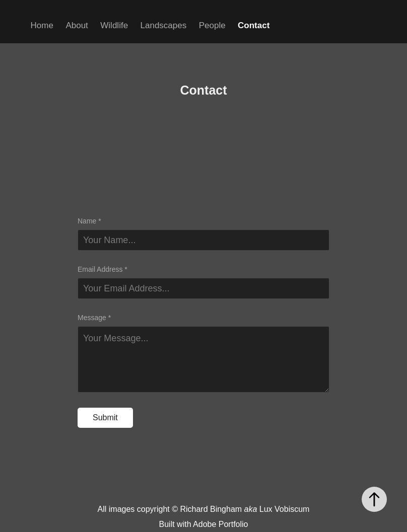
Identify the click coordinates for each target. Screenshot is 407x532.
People (212, 25)
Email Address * (103, 269)
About (77, 25)
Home (42, 25)
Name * (89, 221)
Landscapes (164, 25)
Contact (254, 25)
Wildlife (114, 25)
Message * (94, 318)
